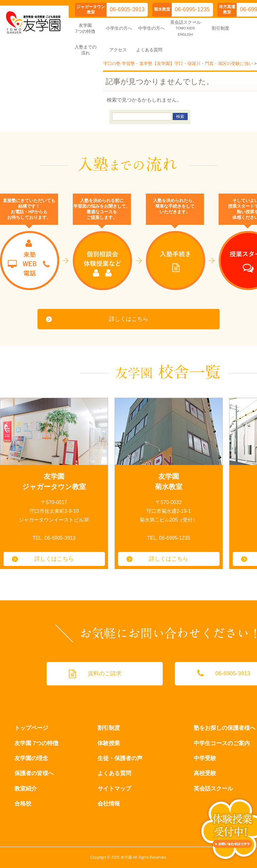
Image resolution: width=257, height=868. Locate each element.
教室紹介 (26, 789)
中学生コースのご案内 (222, 743)
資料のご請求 (105, 674)
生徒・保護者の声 (120, 758)
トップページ (31, 728)
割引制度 (109, 728)
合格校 (23, 804)
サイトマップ (114, 789)
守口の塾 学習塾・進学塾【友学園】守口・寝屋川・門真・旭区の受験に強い (178, 63)
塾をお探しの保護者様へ (225, 728)
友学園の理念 (31, 758)
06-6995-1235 (192, 9)
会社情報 (109, 804)
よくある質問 (114, 773)
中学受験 (205, 758)
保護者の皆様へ (34, 773)
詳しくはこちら (129, 319)
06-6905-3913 (127, 9)
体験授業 (109, 743)
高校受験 (205, 773)
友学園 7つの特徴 (36, 743)
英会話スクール (213, 789)
